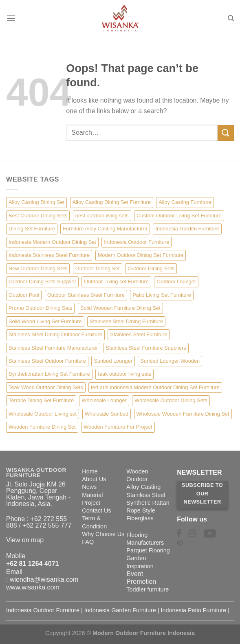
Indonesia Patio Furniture (194, 610)
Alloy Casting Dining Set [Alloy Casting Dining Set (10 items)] (36, 202)
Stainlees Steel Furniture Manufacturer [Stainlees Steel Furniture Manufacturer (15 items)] (53, 348)
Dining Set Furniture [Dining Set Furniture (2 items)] (32, 229)
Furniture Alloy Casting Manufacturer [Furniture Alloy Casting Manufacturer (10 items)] (105, 229)
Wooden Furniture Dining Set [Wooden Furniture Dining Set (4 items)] (42, 427)
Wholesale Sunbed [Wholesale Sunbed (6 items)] (107, 414)
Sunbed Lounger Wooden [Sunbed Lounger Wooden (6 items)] (170, 361)
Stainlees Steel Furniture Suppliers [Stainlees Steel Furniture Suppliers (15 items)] (146, 348)
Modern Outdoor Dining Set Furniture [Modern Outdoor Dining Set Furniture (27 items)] (141, 255)
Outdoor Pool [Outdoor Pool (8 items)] (24, 295)
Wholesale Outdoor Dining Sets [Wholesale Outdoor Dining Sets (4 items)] (171, 400)
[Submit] (226, 133)
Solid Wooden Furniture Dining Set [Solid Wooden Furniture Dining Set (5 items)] (120, 308)
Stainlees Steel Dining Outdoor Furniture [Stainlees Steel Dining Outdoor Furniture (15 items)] (55, 334)
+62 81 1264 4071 (32, 564)
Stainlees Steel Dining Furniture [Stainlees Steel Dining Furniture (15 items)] (126, 321)
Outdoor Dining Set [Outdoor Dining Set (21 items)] (98, 268)
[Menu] (11, 18)
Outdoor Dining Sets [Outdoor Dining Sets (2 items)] (151, 268)
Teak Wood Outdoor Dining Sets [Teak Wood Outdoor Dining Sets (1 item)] (46, 387)
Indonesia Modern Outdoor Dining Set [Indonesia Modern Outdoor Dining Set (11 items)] (52, 242)
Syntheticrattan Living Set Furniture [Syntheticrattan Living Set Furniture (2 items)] (49, 374)
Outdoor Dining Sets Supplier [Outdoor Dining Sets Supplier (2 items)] (42, 281)
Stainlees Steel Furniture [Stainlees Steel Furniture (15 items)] (139, 334)
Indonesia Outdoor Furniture (43, 610)
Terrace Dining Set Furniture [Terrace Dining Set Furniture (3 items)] (41, 400)
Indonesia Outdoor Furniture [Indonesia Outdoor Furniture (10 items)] (137, 242)
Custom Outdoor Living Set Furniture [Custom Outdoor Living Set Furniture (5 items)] (179, 216)
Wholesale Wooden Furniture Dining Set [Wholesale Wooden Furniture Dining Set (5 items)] (183, 414)
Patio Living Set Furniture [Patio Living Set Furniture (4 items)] (162, 295)
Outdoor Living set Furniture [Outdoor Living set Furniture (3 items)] (116, 281)
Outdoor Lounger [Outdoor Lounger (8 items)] (176, 281)
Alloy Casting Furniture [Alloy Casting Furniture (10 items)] (185, 202)
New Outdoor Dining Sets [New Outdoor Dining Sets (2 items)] (38, 268)
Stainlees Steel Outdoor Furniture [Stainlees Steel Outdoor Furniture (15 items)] (47, 361)
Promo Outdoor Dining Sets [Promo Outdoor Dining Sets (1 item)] (40, 308)
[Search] (231, 18)
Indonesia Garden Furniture (120, 610)
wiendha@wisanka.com (44, 579)
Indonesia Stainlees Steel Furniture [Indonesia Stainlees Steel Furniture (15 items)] (49, 255)
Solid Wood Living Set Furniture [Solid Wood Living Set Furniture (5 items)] (45, 321)
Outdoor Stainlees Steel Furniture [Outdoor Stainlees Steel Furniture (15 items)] (86, 295)
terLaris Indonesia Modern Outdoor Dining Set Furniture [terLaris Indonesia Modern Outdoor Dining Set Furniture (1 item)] (155, 387)
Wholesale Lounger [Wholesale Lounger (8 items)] (104, 400)
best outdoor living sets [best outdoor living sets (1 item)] (102, 216)
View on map (25, 540)
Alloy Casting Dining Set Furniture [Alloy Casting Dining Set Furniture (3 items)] (112, 202)
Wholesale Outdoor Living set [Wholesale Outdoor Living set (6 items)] (43, 414)
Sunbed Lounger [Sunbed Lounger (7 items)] (113, 361)
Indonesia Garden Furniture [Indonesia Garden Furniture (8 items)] (187, 229)
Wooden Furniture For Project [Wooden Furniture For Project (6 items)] (118, 427)
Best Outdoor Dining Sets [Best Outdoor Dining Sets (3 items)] (38, 216)
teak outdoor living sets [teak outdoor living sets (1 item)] (124, 374)
